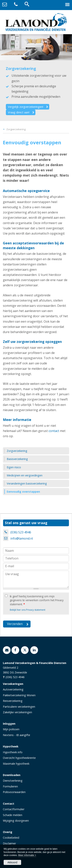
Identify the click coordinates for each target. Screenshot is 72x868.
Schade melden (13, 815)
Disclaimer (9, 843)
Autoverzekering (13, 689)
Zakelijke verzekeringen (17, 712)
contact (54, 431)
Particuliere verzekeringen (19, 707)
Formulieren (10, 786)
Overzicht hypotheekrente (19, 758)
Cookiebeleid (11, 838)
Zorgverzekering (16, 129)
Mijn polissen (11, 729)
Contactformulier (14, 809)
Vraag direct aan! (19, 112)
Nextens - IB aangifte (17, 735)
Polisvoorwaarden (14, 792)
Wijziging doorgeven (16, 821)
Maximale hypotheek (16, 764)
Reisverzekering (13, 701)
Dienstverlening (13, 781)
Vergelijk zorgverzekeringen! (26, 107)
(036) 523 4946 (21, 532)
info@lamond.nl (22, 538)
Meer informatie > (27, 855)
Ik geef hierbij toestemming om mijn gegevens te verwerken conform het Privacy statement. (37, 600)
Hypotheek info (13, 752)
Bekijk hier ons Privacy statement (28, 610)
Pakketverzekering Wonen (19, 695)
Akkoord (12, 862)
